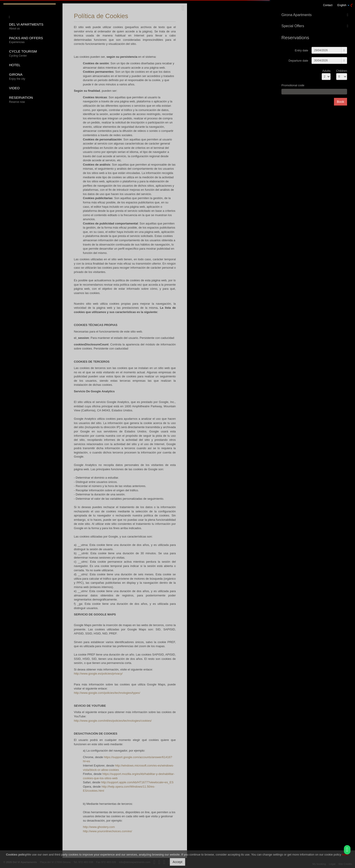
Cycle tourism (31, 54)
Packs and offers (31, 40)
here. (345, 855)
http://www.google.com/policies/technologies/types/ (107, 693)
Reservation (31, 100)
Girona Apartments (296, 15)
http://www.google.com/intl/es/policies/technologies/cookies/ (113, 721)
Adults (326, 71)
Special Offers (293, 26)
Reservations (295, 37)
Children (342, 71)
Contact (328, 5)
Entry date (301, 50)
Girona (31, 77)
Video (14, 88)
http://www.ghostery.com (99, 827)
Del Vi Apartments (31, 27)
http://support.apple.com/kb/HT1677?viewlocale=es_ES (137, 782)
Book (341, 102)
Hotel (15, 65)
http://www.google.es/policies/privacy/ (98, 674)
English (343, 5)
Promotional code (293, 85)
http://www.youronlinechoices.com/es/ (107, 831)
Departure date (299, 61)
